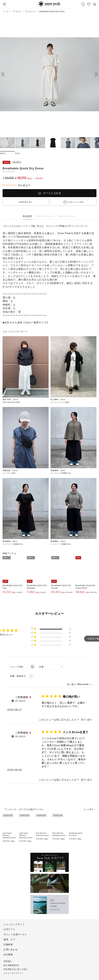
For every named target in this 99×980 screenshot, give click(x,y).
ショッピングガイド (14, 924)
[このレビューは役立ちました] (82, 720)
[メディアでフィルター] (21, 676)
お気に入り (89, 4)
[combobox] (51, 667)
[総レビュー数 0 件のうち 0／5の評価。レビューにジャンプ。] (17, 185)
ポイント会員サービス (15, 934)
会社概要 (8, 954)
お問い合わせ (11, 950)
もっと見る (89, 809)
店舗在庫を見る (26, 202)
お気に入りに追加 (76, 202)
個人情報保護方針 (11, 965)
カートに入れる (52, 193)
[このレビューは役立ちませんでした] (88, 720)
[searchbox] (18, 667)
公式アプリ (9, 929)
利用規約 (7, 961)
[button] (96, 74)
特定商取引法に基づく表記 (15, 969)
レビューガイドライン (13, 973)
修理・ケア (9, 939)
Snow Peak (49, 4)
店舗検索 (8, 944)
